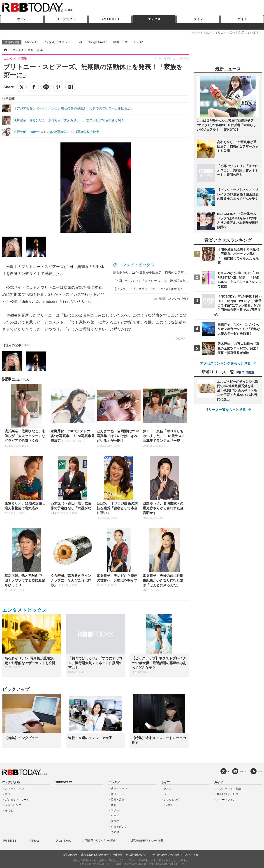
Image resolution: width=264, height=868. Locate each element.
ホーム (22, 19)
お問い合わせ (70, 855)
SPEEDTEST (110, 19)
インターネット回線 (229, 789)
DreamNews (64, 841)
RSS (260, 771)
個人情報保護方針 (136, 855)
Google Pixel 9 (97, 42)
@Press (34, 841)
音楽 (113, 805)
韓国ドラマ (120, 42)
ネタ (8, 794)
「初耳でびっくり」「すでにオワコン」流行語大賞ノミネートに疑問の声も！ (168, 281)
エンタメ (154, 19)
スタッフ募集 (191, 855)
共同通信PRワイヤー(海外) (147, 841)
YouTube (244, 771)
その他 (9, 810)
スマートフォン (14, 789)
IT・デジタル (66, 19)
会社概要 (117, 855)
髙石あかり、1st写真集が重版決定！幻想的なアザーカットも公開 (159, 272)
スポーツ (116, 810)
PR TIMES (10, 841)
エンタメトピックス (136, 265)
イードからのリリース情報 (165, 855)
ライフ (198, 19)
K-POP (138, 42)
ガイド (242, 19)
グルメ (168, 789)
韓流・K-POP (119, 794)
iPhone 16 (31, 42)
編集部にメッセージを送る (174, 298)
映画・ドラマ (119, 789)
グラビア (116, 816)
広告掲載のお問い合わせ (95, 855)
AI (80, 42)
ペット (168, 794)
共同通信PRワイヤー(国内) (100, 841)
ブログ (115, 821)
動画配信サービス (227, 794)
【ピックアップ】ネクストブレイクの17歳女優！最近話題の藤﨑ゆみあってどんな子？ (175, 289)
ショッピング (13, 805)
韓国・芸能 (118, 800)
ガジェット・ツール (17, 800)
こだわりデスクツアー (59, 42)
